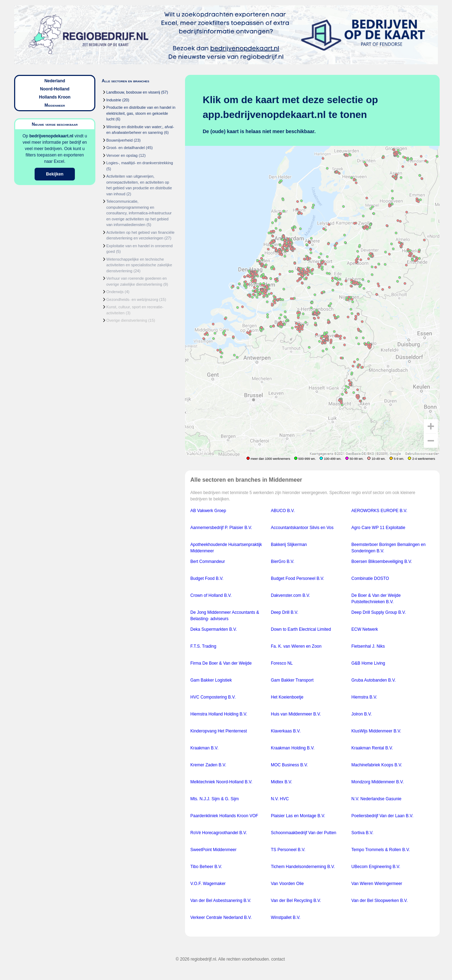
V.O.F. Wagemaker (208, 884)
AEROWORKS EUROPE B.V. (379, 511)
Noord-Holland (55, 89)
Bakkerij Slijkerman (289, 545)
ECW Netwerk (365, 629)
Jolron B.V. (362, 714)
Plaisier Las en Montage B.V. (298, 816)
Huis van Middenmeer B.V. (296, 714)
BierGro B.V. (282, 562)
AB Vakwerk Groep (208, 511)
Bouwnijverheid (120, 140)
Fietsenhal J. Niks (368, 646)
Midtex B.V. (281, 782)
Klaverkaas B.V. (286, 731)
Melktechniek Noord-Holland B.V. (221, 782)
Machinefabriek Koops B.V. (377, 765)
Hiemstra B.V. (364, 697)
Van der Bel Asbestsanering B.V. (221, 901)
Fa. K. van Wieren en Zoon (296, 646)
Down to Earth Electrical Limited (301, 629)
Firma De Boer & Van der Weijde (221, 663)
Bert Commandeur (208, 562)
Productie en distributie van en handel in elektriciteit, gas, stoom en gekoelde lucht (141, 113)
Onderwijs (115, 292)
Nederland (55, 81)
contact (278, 959)
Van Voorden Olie (287, 884)
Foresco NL (282, 663)
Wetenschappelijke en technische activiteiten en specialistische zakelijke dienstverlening (139, 265)
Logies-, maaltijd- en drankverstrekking (140, 163)
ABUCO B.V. (283, 511)
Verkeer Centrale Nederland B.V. (221, 917)
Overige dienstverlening (127, 320)
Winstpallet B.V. (286, 917)
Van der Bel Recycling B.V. (296, 901)
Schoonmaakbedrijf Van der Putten (304, 833)
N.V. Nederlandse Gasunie (376, 799)
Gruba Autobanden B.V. (374, 680)
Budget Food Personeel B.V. (298, 578)
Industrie (114, 100)
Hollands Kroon (55, 97)
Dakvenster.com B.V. (290, 595)
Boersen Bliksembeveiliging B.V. (382, 562)
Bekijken (55, 174)
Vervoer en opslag (122, 155)
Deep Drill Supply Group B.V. (379, 612)
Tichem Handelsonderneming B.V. (303, 867)
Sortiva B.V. (362, 833)
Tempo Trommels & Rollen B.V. (381, 850)
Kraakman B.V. (204, 748)
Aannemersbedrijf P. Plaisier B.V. (221, 528)
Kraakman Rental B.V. (372, 748)
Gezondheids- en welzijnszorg (132, 299)
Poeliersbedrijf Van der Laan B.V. (382, 816)
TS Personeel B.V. (288, 850)
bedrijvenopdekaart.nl (51, 136)
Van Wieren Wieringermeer (377, 884)
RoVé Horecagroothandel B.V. (219, 833)
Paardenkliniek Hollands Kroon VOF (224, 816)
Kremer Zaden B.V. (208, 765)
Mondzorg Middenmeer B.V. (377, 782)
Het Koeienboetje (287, 697)
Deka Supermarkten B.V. (214, 629)
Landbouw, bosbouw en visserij (133, 92)
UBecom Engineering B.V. (376, 867)
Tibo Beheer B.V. (206, 867)
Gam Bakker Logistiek (211, 680)
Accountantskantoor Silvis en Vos (302, 528)
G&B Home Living (368, 663)
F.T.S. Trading (203, 646)
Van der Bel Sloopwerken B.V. (379, 901)
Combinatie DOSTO (370, 578)
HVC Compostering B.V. (213, 697)
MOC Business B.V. (289, 765)
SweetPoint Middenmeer (213, 850)
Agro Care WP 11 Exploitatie (378, 528)
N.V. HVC (280, 799)
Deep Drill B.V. (285, 612)
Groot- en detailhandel (126, 148)
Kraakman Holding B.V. (293, 748)
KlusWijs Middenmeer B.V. (376, 731)
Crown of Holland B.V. (211, 595)
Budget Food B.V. (207, 578)
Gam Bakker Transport (292, 680)
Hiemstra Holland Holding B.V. (219, 714)
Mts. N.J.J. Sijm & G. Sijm (215, 799)
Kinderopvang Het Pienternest (219, 731)
